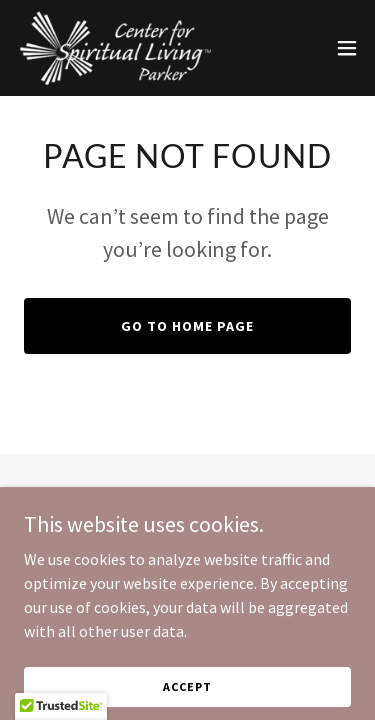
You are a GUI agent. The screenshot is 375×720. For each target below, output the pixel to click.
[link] (115, 48)
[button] (347, 48)
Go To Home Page (187, 326)
